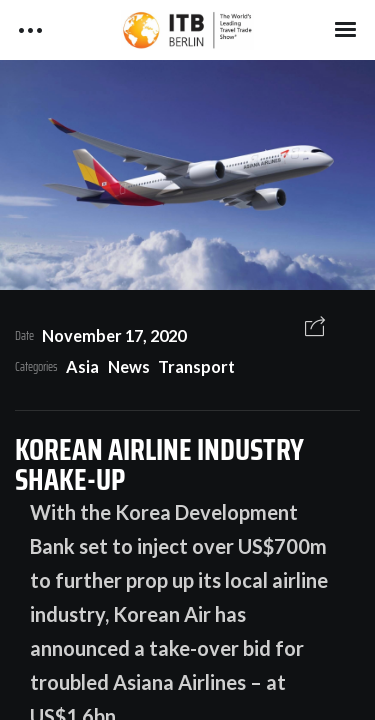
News (129, 366)
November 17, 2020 (114, 335)
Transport (196, 366)
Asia (82, 366)
